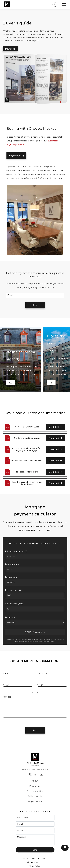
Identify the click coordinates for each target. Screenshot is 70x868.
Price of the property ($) (16, 551)
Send (35, 305)
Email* (40, 685)
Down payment (12, 564)
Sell (51, 383)
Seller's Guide (35, 796)
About (35, 781)
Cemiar (40, 858)
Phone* (6, 685)
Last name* (42, 673)
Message (7, 697)
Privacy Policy (34, 866)
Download (10, 49)
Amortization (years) (14, 604)
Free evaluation (35, 791)
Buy (10, 383)
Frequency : (10, 617)
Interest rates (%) (13, 590)
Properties (35, 786)
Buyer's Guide (35, 801)
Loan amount (11, 577)
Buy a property (16, 156)
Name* (6, 673)
